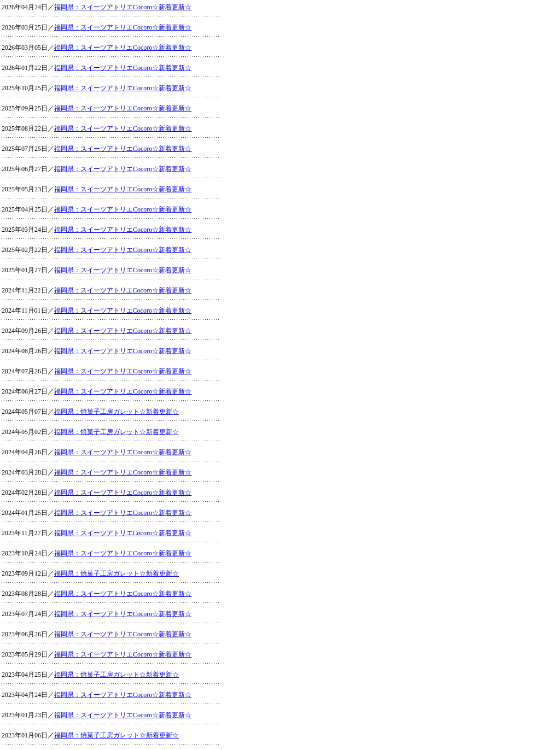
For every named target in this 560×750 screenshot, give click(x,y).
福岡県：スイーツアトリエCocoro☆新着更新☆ (123, 7)
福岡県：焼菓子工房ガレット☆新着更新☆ (116, 412)
